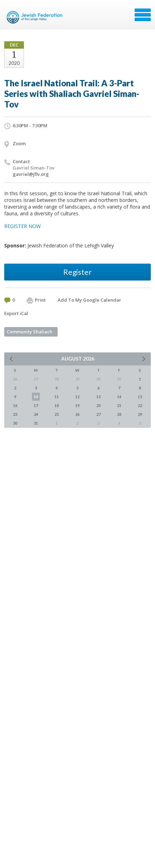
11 (57, 397)
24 (36, 414)
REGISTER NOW (22, 226)
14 (119, 397)
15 (140, 397)
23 (15, 414)
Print (36, 300)
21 (119, 405)
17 (36, 405)
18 (57, 405)
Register (77, 272)
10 (36, 397)
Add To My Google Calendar (89, 300)
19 (77, 405)
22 (140, 405)
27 (98, 414)
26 (77, 414)
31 (36, 423)
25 (57, 414)
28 (119, 414)
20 (98, 405)
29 (140, 414)
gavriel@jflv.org (31, 174)
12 (77, 397)
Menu (143, 15)
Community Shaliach (30, 332)
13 (98, 397)
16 (15, 405)
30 (15, 423)
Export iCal (16, 313)
